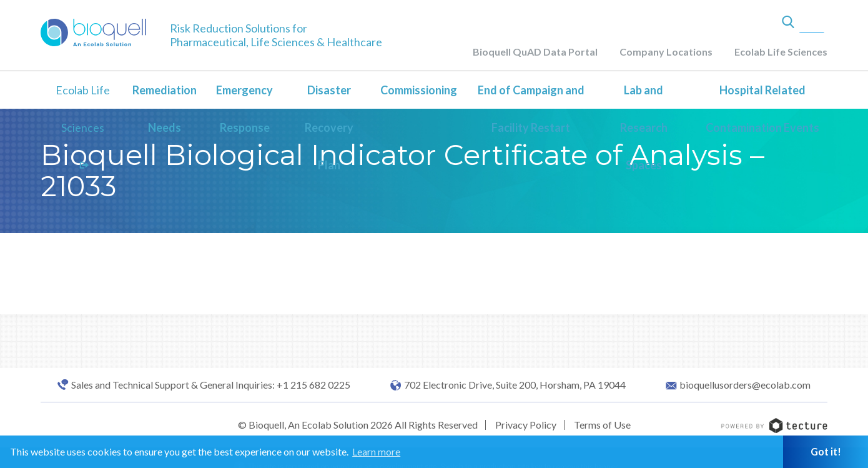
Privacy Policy (526, 425)
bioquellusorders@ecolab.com (745, 385)
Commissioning (419, 90)
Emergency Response (244, 109)
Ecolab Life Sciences (781, 52)
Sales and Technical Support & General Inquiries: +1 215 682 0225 (211, 385)
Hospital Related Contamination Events (762, 109)
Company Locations (666, 52)
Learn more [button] (376, 451)
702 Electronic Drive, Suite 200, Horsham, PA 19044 (515, 385)
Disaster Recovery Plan (329, 127)
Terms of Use (602, 425)
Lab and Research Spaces (644, 127)
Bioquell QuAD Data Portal (535, 52)
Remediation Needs (165, 109)
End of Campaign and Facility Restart (531, 109)
